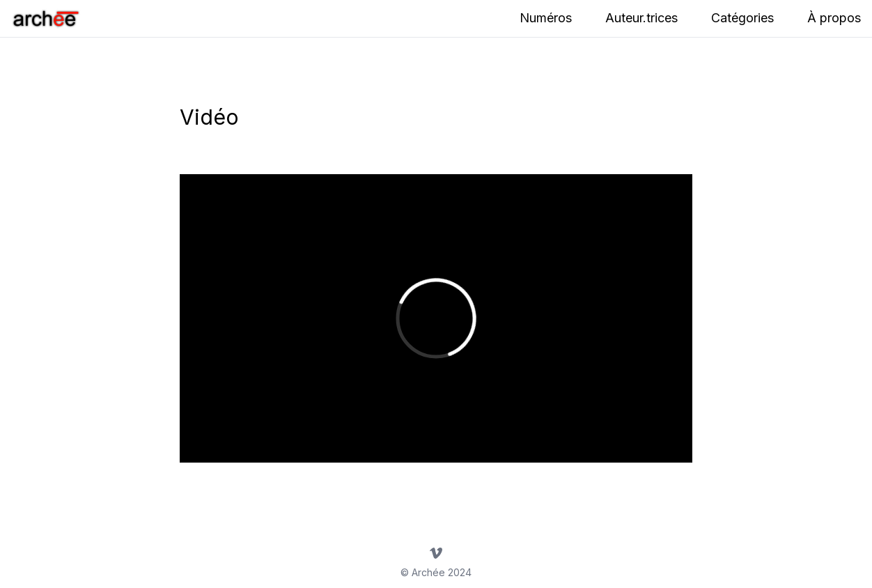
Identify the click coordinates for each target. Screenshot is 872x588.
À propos (834, 18)
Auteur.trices (641, 18)
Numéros (546, 18)
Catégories (742, 18)
